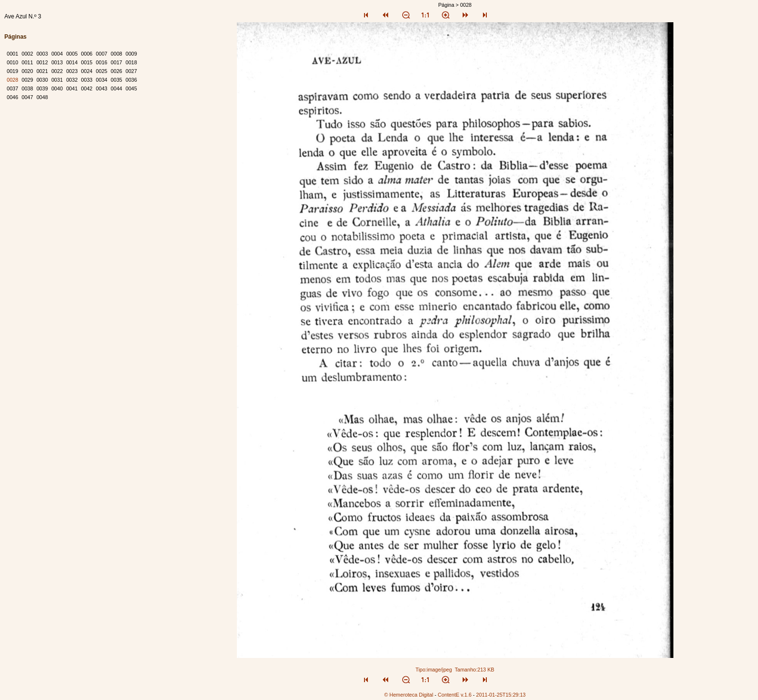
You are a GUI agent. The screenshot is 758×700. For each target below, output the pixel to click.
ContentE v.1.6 (455, 695)
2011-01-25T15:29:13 (501, 695)
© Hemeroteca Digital (409, 695)
